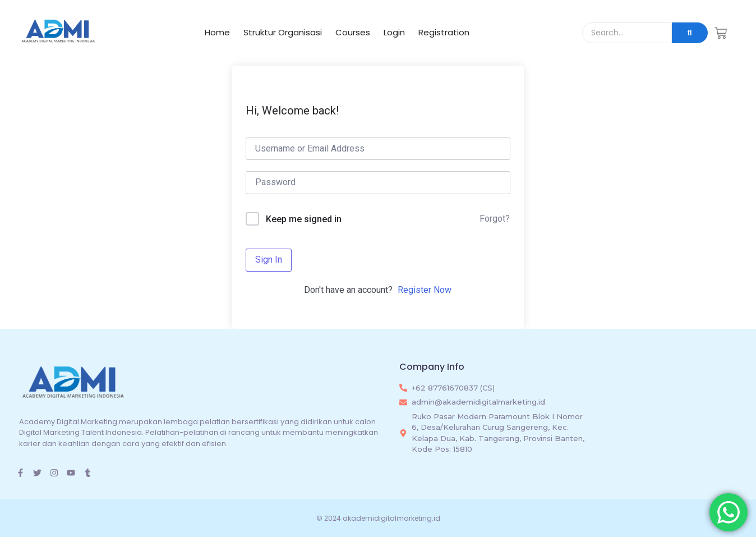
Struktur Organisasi (283, 32)
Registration (444, 32)
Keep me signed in (304, 219)
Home (217, 32)
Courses (353, 32)
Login (394, 32)
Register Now (425, 290)
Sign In (269, 260)
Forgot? (495, 219)
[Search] (627, 33)
